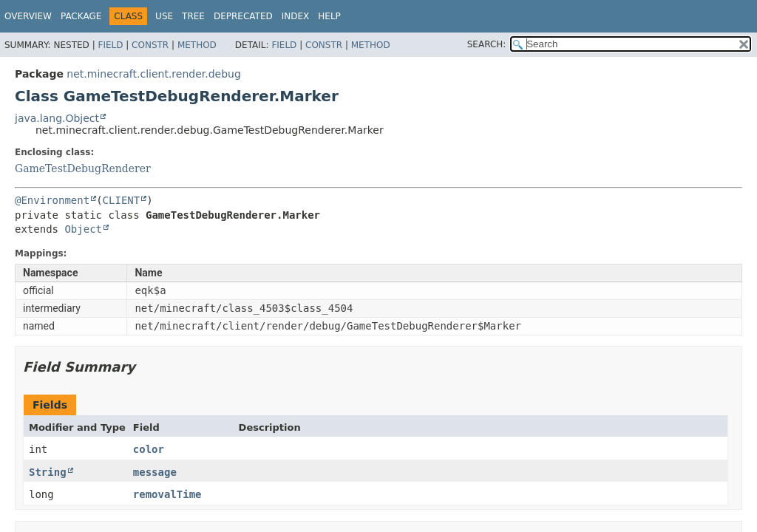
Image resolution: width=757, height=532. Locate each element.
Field (110, 45)
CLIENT (122, 200)
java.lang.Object (57, 118)
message (155, 472)
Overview (28, 16)
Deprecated (243, 16)
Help (329, 16)
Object (83, 229)
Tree (193, 16)
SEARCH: (487, 44)
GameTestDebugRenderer (83, 168)
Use (164, 16)
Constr (150, 45)
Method (197, 45)
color (149, 449)
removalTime (167, 494)
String (48, 472)
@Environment (52, 200)
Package (81, 16)
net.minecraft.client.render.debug (154, 74)
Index (296, 16)
